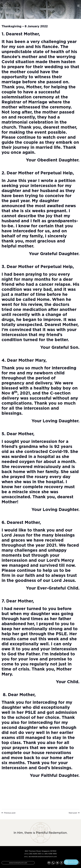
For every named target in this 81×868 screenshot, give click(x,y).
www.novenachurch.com (18, 863)
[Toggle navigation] (78, 5)
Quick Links (71, 862)
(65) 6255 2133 (35, 854)
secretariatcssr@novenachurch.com (43, 857)
